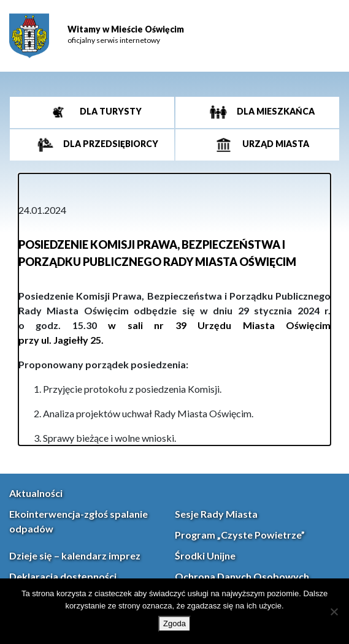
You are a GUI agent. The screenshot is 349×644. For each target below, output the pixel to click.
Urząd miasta (275, 144)
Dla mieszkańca (275, 111)
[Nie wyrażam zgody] (334, 612)
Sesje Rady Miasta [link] (216, 514)
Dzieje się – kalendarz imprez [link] (75, 555)
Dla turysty (110, 111)
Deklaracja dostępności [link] (63, 576)
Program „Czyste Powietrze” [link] (240, 535)
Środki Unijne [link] (205, 555)
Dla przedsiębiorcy (110, 144)
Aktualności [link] (36, 493)
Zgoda (174, 623)
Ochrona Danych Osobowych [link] (242, 576)
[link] (29, 36)
